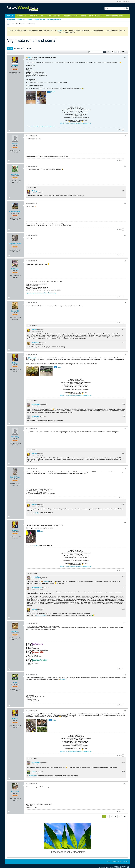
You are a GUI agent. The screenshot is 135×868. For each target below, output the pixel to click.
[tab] (10, 48)
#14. (123, 762)
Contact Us (116, 862)
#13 (125, 675)
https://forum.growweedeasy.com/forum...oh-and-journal (76, 123)
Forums (10, 16)
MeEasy (15, 65)
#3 (125, 166)
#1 (125, 57)
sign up (59, 30)
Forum (12, 24)
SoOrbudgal (15, 269)
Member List (21, 19)
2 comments (33, 326)
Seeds (83, 16)
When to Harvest (70, 16)
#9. (123, 453)
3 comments (33, 573)
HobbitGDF (15, 631)
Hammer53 (15, 311)
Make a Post (22, 16)
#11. (123, 577)
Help (108, 862)
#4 (125, 204)
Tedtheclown (15, 174)
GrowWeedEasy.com (114, 16)
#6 (125, 261)
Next (124, 816)
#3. (123, 191)
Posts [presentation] (10, 49)
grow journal (45, 126)
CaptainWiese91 (15, 212)
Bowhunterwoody (15, 243)
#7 (125, 303)
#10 (125, 469)
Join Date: (12, 72)
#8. (123, 404)
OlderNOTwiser (15, 477)
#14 (125, 711)
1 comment (33, 187)
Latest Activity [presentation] (19, 49)
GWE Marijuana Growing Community (26, 24)
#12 (125, 623)
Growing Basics (36, 16)
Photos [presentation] (29, 49)
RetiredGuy (35, 416)
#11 (125, 522)
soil (55, 126)
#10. (123, 504)
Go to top (125, 862)
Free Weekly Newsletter (54, 19)
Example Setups (96, 16)
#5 (125, 235)
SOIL (30, 58)
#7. (123, 329)
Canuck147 (15, 792)
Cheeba (15, 144)
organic (51, 126)
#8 (125, 355)
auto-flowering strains (36, 126)
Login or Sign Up (123, 1)
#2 (125, 136)
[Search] (115, 8)
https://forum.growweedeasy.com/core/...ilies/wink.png (41, 293)
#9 (125, 429)
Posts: (13, 74)
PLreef (15, 683)
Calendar (30, 19)
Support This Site (40, 19)
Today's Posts (11, 19)
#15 (125, 784)
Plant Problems (53, 16)
